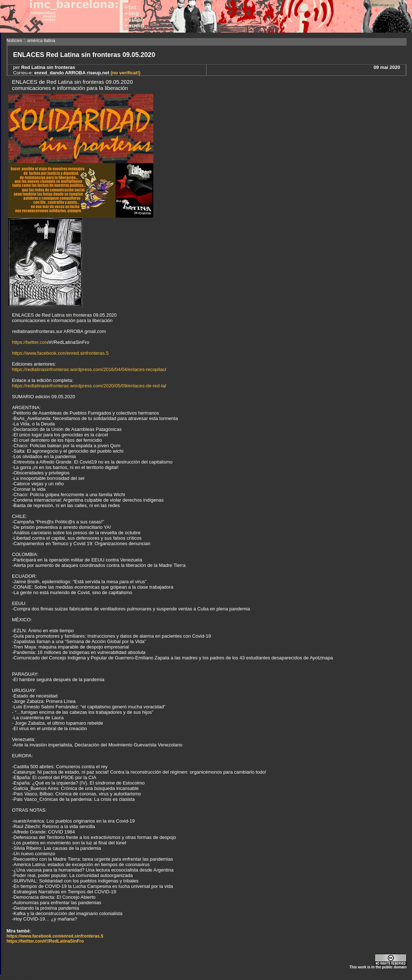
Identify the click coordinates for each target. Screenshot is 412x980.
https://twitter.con (30, 342)
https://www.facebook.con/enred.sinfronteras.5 (60, 353)
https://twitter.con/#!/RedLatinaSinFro (45, 941)
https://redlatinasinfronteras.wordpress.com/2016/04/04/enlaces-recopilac (88, 369)
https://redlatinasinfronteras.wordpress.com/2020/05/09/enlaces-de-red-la (88, 386)
